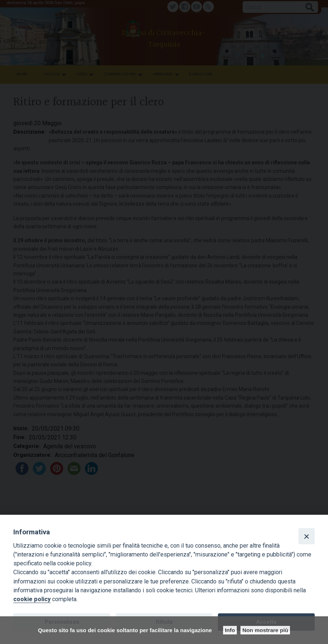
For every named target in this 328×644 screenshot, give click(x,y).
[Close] (307, 536)
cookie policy (32, 599)
